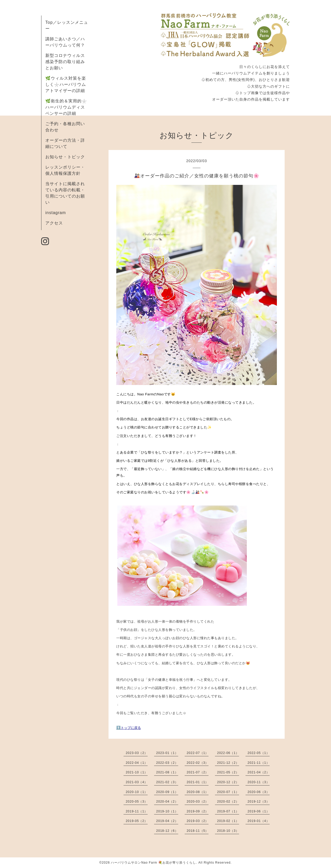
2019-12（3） (259, 802)
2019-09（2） (198, 811)
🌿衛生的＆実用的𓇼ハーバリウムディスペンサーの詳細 (66, 107)
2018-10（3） (228, 831)
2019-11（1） (137, 811)
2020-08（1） (198, 792)
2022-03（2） (167, 763)
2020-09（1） (167, 792)
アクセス (54, 223)
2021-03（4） (137, 782)
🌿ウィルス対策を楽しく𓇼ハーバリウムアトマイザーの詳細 (66, 84)
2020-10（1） (137, 792)
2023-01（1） (167, 753)
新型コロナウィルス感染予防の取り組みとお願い (65, 62)
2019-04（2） (167, 821)
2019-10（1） (167, 811)
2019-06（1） (259, 811)
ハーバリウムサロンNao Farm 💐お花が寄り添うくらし (153, 863)
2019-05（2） (137, 821)
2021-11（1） (259, 763)
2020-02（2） (228, 802)
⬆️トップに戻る (129, 728)
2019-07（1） (228, 811)
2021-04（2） (259, 772)
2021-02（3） (167, 782)
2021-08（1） (167, 772)
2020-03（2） (198, 802)
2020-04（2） (167, 802)
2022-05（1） (259, 753)
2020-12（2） (228, 782)
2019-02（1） (228, 821)
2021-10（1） (137, 772)
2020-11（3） (259, 782)
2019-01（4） (259, 821)
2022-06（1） (228, 753)
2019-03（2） (198, 821)
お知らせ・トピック (65, 157)
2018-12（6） (167, 831)
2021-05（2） (228, 772)
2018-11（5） (198, 831)
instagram (56, 213)
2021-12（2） (228, 763)
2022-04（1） (137, 763)
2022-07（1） (198, 753)
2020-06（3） (259, 792)
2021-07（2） (198, 772)
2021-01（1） (198, 782)
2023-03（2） (137, 753)
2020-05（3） (137, 802)
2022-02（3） (198, 763)
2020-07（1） (228, 792)
